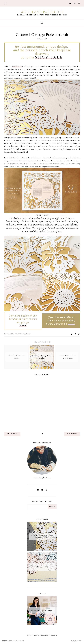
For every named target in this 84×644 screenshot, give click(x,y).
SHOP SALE (17, 66)
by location (9, 334)
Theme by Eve (76, 641)
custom (19, 334)
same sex (27, 334)
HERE (23, 325)
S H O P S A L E (49, 57)
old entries (72, 434)
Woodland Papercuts (42, 12)
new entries (12, 434)
